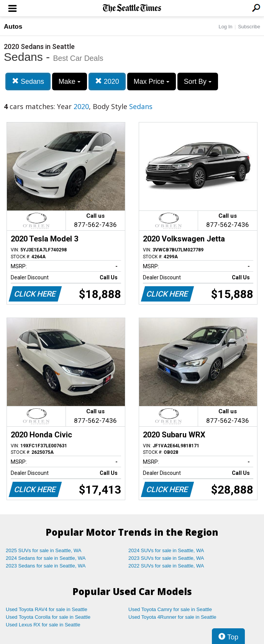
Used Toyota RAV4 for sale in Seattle (47, 609)
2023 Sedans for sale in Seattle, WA (46, 566)
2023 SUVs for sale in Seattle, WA (166, 558)
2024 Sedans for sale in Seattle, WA (46, 558)
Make (70, 82)
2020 (107, 81)
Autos (13, 27)
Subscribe (249, 27)
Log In (225, 27)
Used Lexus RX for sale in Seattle (43, 625)
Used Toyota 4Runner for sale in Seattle (172, 617)
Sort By (198, 82)
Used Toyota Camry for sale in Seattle (170, 609)
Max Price (152, 82)
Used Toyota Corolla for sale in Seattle (48, 617)
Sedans (28, 81)
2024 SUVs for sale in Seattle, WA (166, 550)
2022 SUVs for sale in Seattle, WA (166, 566)
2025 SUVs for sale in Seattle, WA (44, 550)
